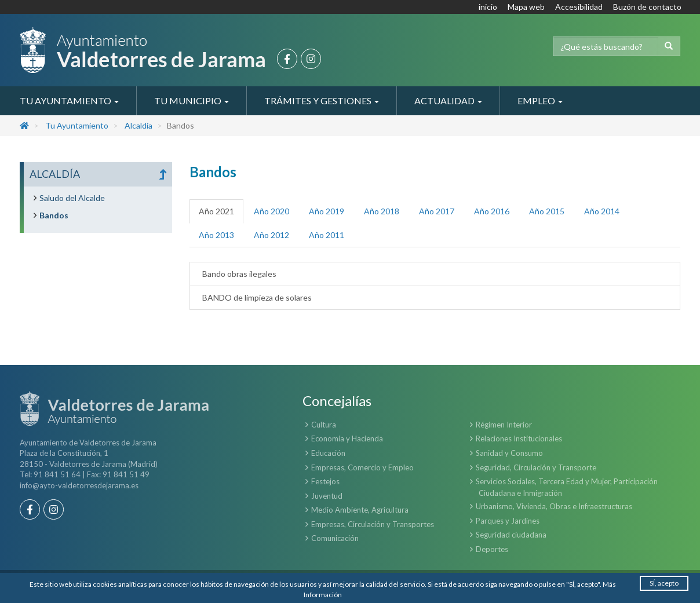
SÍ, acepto (664, 583)
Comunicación (335, 538)
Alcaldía (138, 125)
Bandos (54, 215)
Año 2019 (327, 211)
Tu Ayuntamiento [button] (69, 100)
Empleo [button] (540, 100)
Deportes (492, 549)
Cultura (324, 425)
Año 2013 (216, 235)
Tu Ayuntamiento (77, 125)
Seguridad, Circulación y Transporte (536, 467)
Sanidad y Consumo (509, 453)
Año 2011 (327, 235)
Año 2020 (271, 211)
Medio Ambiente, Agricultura (360, 510)
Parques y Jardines (508, 521)
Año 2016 (492, 211)
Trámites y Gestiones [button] (322, 100)
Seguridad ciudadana (511, 535)
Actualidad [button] (448, 100)
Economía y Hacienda (347, 438)
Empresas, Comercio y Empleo (362, 467)
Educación (328, 453)
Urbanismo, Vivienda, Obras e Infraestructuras (554, 506)
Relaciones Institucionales (519, 438)
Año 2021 (216, 211)
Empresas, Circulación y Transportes (373, 524)
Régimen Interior (504, 425)
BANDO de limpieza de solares (255, 297)
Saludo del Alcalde (72, 198)
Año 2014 (602, 211)
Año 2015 (547, 211)
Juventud (327, 496)
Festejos (325, 481)
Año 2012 (271, 235)
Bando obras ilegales (238, 274)
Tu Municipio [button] (192, 100)
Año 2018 (382, 211)
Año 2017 (437, 211)
